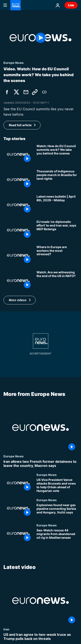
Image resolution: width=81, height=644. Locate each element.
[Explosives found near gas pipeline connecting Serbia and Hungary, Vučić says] (57, 511)
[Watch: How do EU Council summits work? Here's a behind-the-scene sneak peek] (57, 154)
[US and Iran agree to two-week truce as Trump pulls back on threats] (40, 637)
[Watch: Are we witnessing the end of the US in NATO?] (57, 281)
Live (71, 5)
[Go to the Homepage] (16, 5)
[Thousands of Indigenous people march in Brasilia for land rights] (57, 180)
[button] (20, 300)
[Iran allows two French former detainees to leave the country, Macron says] (40, 464)
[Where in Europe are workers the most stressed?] (57, 255)
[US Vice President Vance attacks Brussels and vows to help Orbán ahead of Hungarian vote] (57, 486)
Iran (6, 629)
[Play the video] (40, 38)
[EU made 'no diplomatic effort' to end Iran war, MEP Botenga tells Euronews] (57, 230)
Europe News (13, 456)
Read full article (20, 125)
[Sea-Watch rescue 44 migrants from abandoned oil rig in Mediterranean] (57, 536)
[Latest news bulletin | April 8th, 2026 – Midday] (57, 205)
